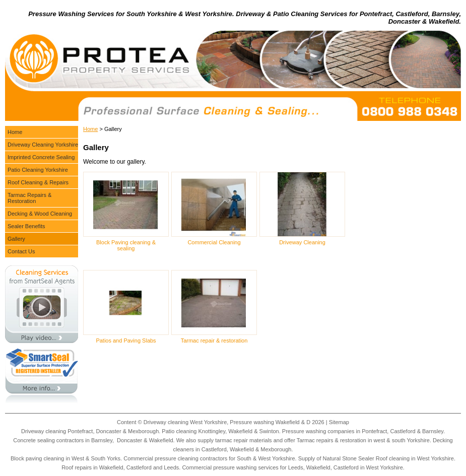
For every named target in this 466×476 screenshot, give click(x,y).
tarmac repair (231, 440)
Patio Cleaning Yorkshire (38, 170)
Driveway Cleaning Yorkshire (43, 145)
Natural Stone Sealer (349, 458)
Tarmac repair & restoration (214, 341)
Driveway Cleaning (302, 242)
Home (90, 129)
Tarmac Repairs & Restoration (29, 198)
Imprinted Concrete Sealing (41, 157)
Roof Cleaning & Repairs (38, 182)
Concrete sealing (34, 440)
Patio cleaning (179, 431)
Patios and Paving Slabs (126, 341)
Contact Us (21, 251)
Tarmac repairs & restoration (331, 440)
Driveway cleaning (44, 431)
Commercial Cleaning (214, 242)
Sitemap (339, 422)
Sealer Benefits (26, 226)
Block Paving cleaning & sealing (126, 245)
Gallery (16, 239)
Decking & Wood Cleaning (40, 214)
